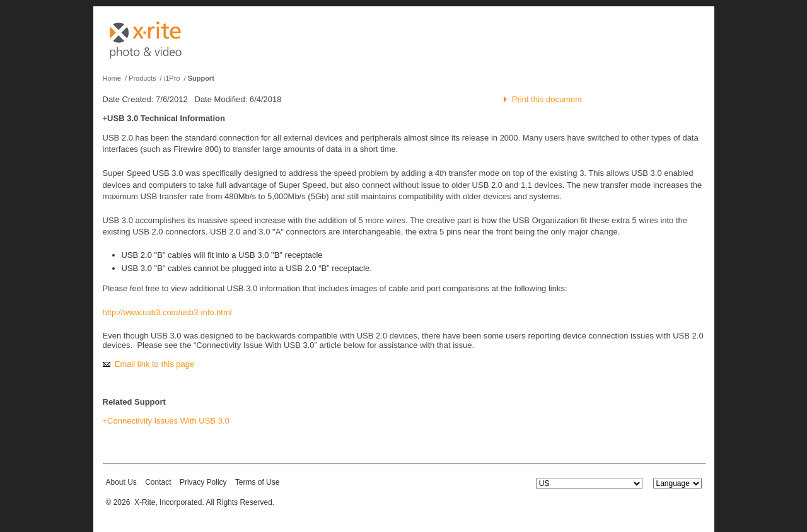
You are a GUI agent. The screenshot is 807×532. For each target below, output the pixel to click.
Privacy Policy (203, 482)
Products (142, 78)
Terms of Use (258, 482)
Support (201, 78)
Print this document (547, 99)
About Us (121, 482)
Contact (158, 482)
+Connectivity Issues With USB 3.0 (166, 421)
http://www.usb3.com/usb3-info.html (167, 312)
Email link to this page (154, 364)
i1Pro (172, 78)
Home (112, 78)
